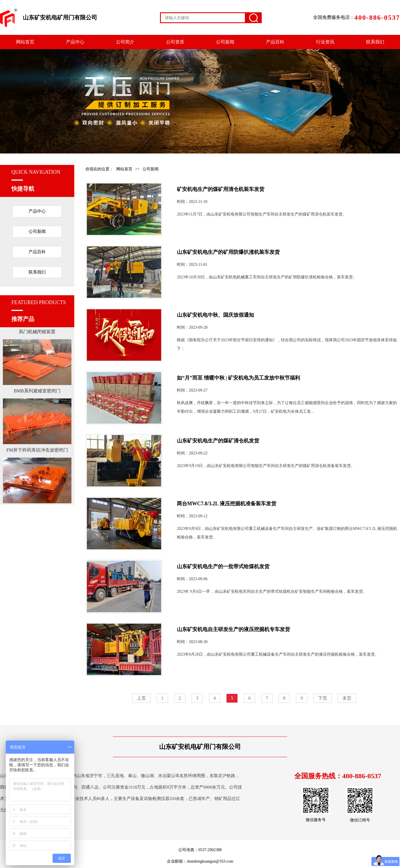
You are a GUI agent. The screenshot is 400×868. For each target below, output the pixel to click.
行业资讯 (325, 42)
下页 (323, 698)
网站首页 (25, 42)
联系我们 (375, 42)
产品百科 (275, 42)
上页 (141, 698)
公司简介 (125, 42)
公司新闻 (225, 42)
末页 (347, 698)
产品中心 (75, 42)
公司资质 (175, 42)
